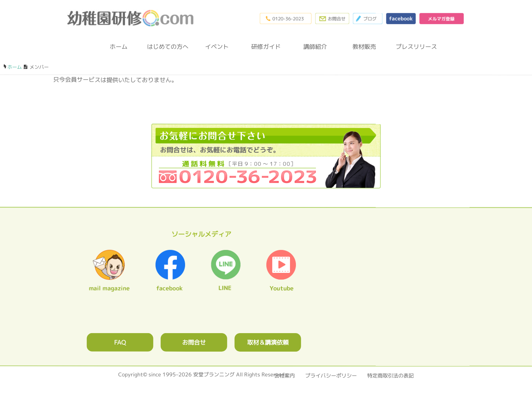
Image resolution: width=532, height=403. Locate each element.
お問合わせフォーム (332, 18)
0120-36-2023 (286, 18)
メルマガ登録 (441, 18)
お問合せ (194, 342)
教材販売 (364, 47)
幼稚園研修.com (132, 18)
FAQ (120, 342)
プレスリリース (413, 47)
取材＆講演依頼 (268, 342)
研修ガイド (266, 47)
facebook (401, 18)
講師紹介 (315, 47)
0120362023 (266, 156)
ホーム (119, 47)
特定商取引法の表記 (391, 375)
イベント (217, 47)
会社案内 (284, 375)
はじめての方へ (168, 47)
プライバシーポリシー (331, 375)
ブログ (368, 18)
